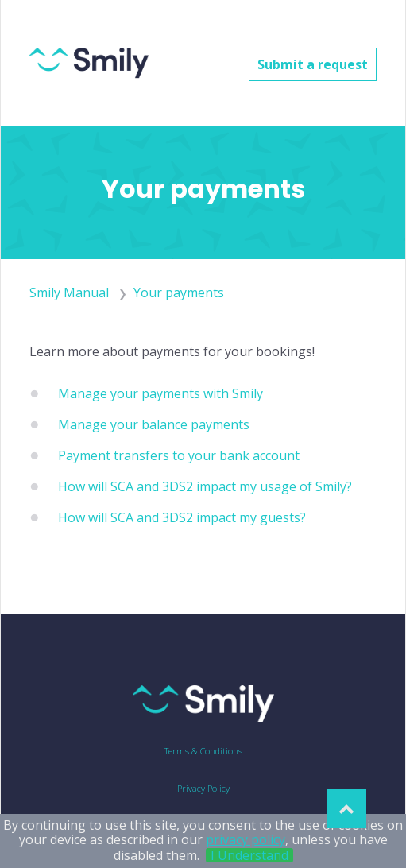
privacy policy (246, 839)
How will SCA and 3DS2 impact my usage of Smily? (205, 486)
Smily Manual (69, 293)
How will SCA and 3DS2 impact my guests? (182, 517)
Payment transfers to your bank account (179, 455)
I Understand (249, 855)
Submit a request (313, 64)
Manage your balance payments (154, 424)
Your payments (179, 293)
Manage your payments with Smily (160, 393)
